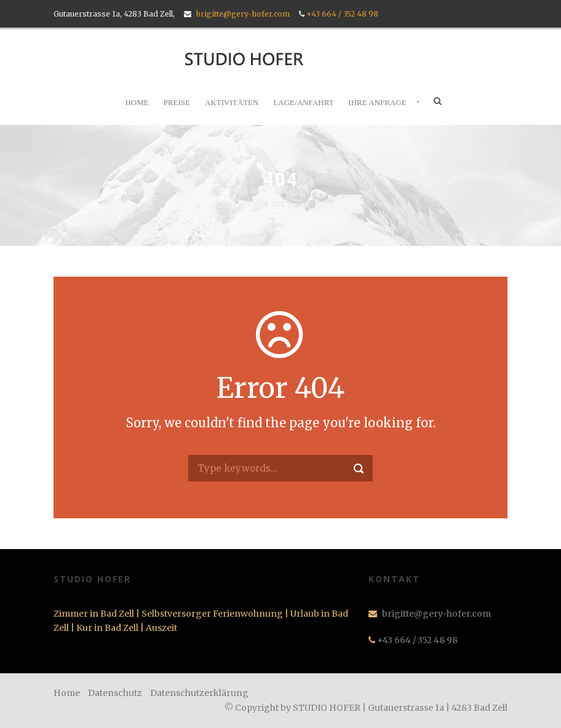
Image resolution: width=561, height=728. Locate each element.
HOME (137, 102)
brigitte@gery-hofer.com (243, 14)
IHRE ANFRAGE (377, 102)
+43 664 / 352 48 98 (342, 14)
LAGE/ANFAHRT (303, 102)
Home (67, 693)
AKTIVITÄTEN (232, 102)
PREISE (177, 102)
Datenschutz (115, 693)
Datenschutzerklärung (199, 693)
